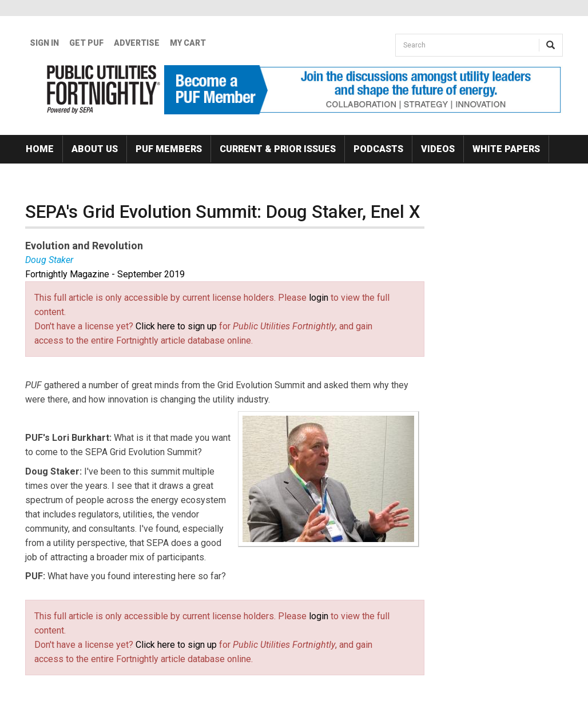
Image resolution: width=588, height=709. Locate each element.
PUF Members (169, 149)
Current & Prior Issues (278, 149)
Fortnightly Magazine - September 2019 (105, 274)
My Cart (188, 43)
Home (40, 149)
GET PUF (86, 43)
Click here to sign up (176, 326)
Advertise (137, 43)
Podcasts (378, 149)
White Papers (506, 149)
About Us (95, 149)
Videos (438, 149)
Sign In (44, 43)
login (319, 298)
